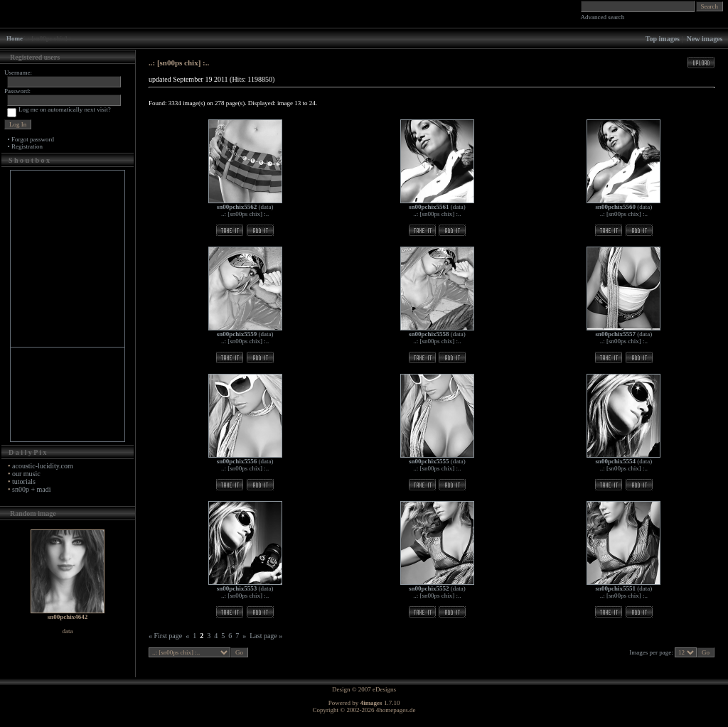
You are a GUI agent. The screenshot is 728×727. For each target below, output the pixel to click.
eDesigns (384, 689)
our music (26, 474)
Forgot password (33, 139)
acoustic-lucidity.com (43, 466)
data (266, 207)
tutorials (24, 481)
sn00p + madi (32, 489)
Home (15, 38)
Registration (27, 146)
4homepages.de (396, 710)
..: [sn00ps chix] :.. (245, 214)
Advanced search (603, 17)
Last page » (266, 636)
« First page (165, 636)
